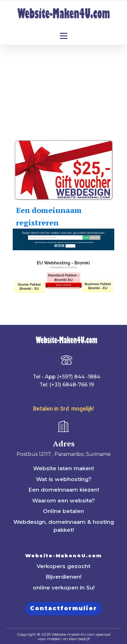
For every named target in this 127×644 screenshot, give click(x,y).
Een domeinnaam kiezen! (64, 490)
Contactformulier (63, 608)
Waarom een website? (63, 501)
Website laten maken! (63, 468)
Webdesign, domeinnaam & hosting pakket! (64, 526)
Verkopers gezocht (63, 566)
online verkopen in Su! (64, 588)
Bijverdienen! (63, 577)
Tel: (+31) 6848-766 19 (67, 385)
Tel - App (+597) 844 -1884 (67, 377)
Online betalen (63, 511)
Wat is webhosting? (64, 479)
